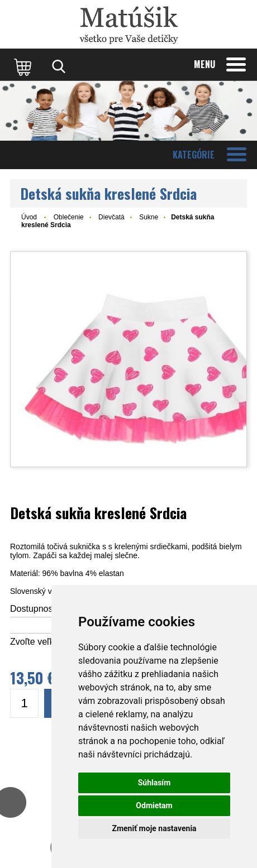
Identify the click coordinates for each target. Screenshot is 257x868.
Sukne (149, 217)
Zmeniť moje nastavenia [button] (154, 828)
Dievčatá (111, 217)
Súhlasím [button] (154, 783)
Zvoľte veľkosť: (40, 642)
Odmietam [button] (154, 805)
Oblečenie (69, 217)
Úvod (29, 217)
